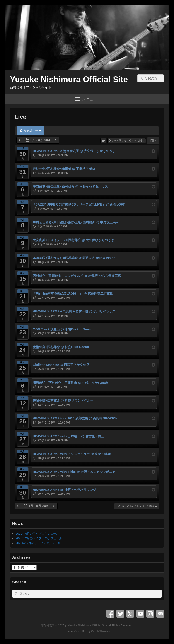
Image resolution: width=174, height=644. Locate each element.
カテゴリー (30, 131)
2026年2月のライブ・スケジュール (39, 538)
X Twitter (130, 614)
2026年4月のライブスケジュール (37, 534)
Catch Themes (100, 631)
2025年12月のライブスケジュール (38, 543)
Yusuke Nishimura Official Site (69, 79)
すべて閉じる (118, 140)
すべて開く (137, 140)
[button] (137, 506)
